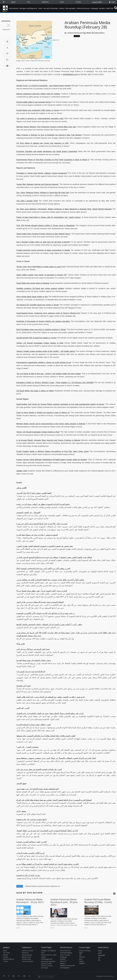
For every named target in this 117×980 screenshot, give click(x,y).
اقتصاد (100, 953)
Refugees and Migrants (28, 8)
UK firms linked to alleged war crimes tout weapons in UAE (43, 143)
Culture (62, 8)
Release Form (26, 957)
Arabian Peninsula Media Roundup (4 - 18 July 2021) (30, 901)
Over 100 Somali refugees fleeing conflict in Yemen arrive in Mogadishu (46, 226)
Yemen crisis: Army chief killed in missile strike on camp (39, 267)
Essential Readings (66, 953)
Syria (62, 2)
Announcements (65, 951)
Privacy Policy (26, 959)
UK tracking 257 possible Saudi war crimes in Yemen (38, 305)
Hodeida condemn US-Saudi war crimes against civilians (40, 288)
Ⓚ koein (111, 976)
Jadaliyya (5, 8)
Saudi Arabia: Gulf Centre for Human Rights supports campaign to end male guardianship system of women (60, 404)
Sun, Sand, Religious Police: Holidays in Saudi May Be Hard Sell (43, 193)
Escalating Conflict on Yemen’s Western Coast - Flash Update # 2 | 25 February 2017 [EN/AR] (55, 383)
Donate (5, 957)
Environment (14, 8)
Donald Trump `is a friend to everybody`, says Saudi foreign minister (44, 86)
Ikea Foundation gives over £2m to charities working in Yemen (41, 330)
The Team (6, 953)
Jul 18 (18, 928)
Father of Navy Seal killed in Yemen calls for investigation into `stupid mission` (49, 217)
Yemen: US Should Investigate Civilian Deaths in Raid (40, 343)
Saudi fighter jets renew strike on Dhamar (33, 283)
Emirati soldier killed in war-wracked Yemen (34, 102)
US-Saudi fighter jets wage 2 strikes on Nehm (35, 391)
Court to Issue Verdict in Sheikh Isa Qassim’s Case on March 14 (43, 413)
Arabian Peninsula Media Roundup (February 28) (87, 25)
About (5, 951)
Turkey (78, 2)
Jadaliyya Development (67, 965)
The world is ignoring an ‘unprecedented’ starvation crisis (40, 119)
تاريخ (99, 958)
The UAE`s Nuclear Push (27, 201)
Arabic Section (103, 947)
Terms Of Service (28, 961)
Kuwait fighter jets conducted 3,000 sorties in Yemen (38, 110)
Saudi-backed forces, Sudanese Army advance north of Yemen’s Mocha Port (48, 313)
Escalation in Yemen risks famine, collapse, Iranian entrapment (42, 173)
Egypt (13, 2)
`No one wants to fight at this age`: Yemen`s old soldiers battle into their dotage (49, 374)
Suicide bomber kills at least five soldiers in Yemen (36, 338)
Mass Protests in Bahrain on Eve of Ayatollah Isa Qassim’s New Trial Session (49, 135)
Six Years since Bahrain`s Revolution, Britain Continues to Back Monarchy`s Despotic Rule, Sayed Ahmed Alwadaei (64, 209)
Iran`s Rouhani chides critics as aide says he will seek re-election (43, 242)
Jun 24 (52, 928)
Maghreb (82, 963)
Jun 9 (86, 928)
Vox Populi (44, 968)
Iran (29, 2)
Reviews (102, 8)
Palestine (45, 2)
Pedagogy (94, 8)
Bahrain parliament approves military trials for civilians (38, 94)
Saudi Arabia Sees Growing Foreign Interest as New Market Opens (43, 234)
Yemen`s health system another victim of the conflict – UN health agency (46, 351)
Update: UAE (22, 471)
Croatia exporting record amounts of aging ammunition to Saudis (43, 250)
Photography (70, 8)
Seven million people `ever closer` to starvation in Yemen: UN (41, 275)
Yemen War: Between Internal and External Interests (37, 184)
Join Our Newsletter (47, 977)
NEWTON (110, 8)
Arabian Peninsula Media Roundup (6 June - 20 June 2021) (64, 902)
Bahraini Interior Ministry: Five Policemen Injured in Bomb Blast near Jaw (46, 127)
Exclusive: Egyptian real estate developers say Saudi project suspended (47, 151)
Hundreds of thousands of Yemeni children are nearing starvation (43, 321)
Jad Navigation (65, 968)
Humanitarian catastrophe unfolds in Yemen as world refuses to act (44, 363)
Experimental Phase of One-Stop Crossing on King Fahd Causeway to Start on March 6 (53, 160)
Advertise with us (8, 959)
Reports (63, 963)
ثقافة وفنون (101, 955)
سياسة (100, 951)
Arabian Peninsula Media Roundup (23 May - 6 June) (98, 901)
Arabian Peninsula (85, 951)
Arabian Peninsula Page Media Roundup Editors (86, 33)
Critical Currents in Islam (49, 955)
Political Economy (83, 8)
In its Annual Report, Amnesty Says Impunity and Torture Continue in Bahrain (48, 440)
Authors (6, 955)
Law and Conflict (46, 963)
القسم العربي (97, 2)
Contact (6, 961)
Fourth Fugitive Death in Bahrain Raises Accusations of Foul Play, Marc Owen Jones (53, 451)
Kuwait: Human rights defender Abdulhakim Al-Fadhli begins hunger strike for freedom (52, 460)
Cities (40, 8)
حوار (99, 960)
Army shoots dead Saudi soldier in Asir (32, 297)
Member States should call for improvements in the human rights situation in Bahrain (51, 424)
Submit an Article (27, 951)
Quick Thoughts (65, 955)
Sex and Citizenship (51, 8)
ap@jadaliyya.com (70, 74)
